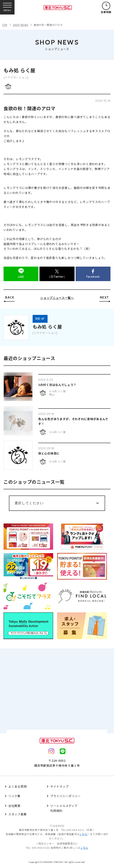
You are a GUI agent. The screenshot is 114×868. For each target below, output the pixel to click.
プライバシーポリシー (66, 796)
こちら (83, 834)
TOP (5, 25)
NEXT (104, 297)
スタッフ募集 (17, 814)
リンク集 (14, 796)
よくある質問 (17, 786)
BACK (10, 297)
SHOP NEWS (21, 25)
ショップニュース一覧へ (57, 298)
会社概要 (14, 806)
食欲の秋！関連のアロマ (48, 25)
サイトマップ (59, 786)
